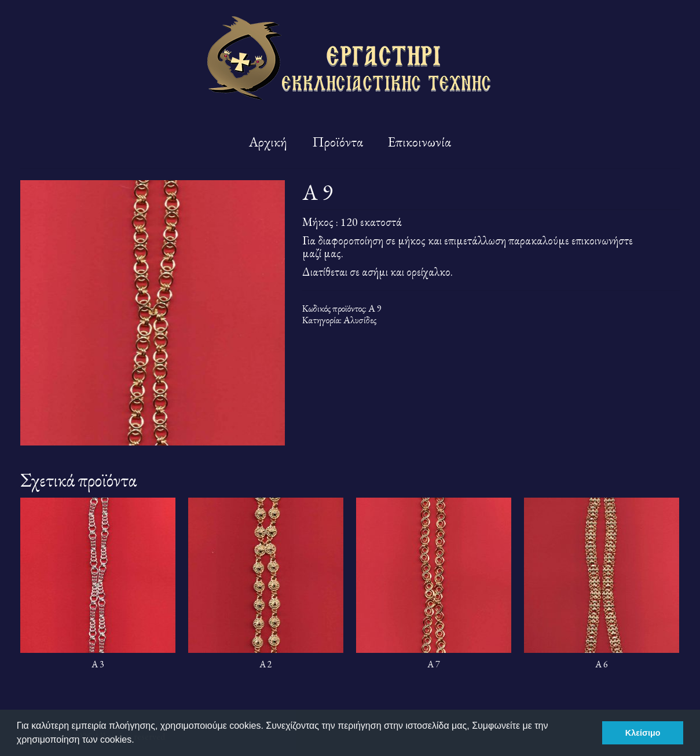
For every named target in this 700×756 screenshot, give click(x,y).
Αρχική (268, 142)
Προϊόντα (338, 142)
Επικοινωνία (419, 142)
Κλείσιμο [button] (643, 733)
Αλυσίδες (360, 320)
